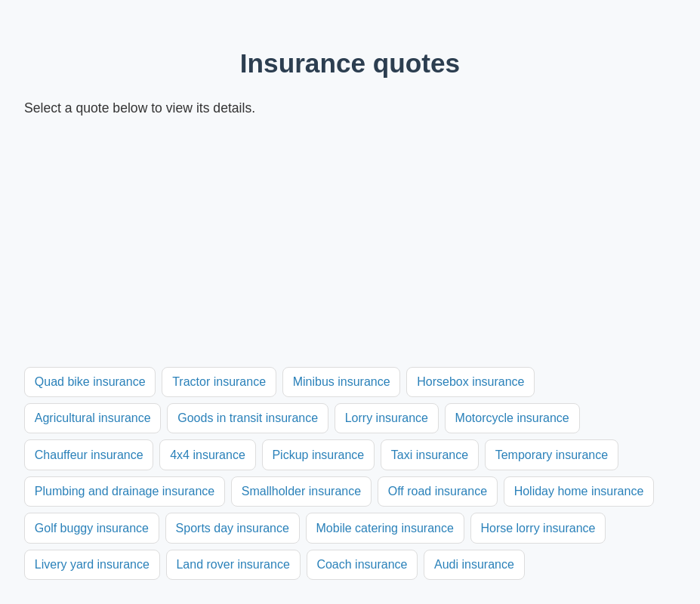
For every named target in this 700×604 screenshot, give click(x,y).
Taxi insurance (430, 455)
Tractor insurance (219, 382)
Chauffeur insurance (89, 455)
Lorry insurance (387, 418)
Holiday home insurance (579, 491)
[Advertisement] (350, 243)
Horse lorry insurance (538, 528)
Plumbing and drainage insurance (125, 491)
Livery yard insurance (92, 564)
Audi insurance (474, 564)
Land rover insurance (233, 564)
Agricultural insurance (93, 418)
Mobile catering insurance (385, 528)
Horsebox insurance (470, 382)
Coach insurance (362, 564)
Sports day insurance (233, 528)
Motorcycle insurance (512, 418)
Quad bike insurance (90, 382)
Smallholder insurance (301, 491)
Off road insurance (438, 491)
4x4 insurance (208, 455)
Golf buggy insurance (92, 528)
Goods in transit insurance (248, 418)
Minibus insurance (342, 382)
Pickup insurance (318, 455)
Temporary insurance (552, 455)
